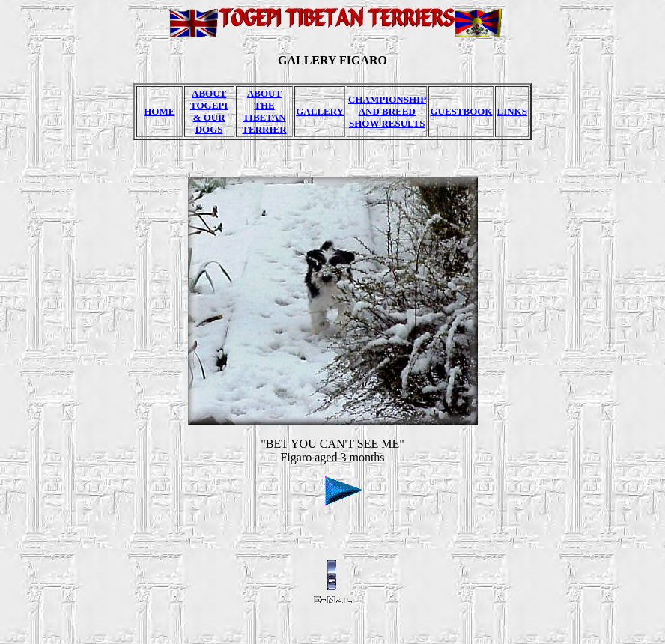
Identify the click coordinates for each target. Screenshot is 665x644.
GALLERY (320, 111)
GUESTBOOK (461, 111)
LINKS (511, 111)
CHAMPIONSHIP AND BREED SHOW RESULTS (387, 111)
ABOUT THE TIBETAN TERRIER (264, 111)
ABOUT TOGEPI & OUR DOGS (209, 111)
